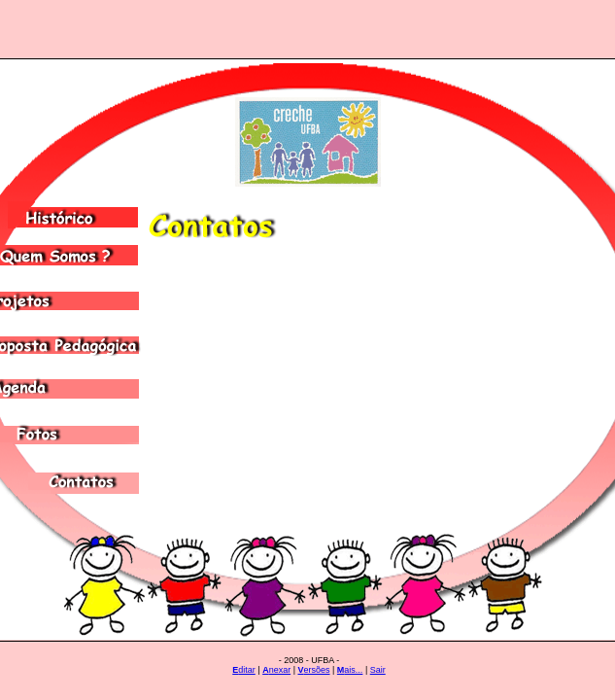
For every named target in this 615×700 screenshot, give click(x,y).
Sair (378, 670)
